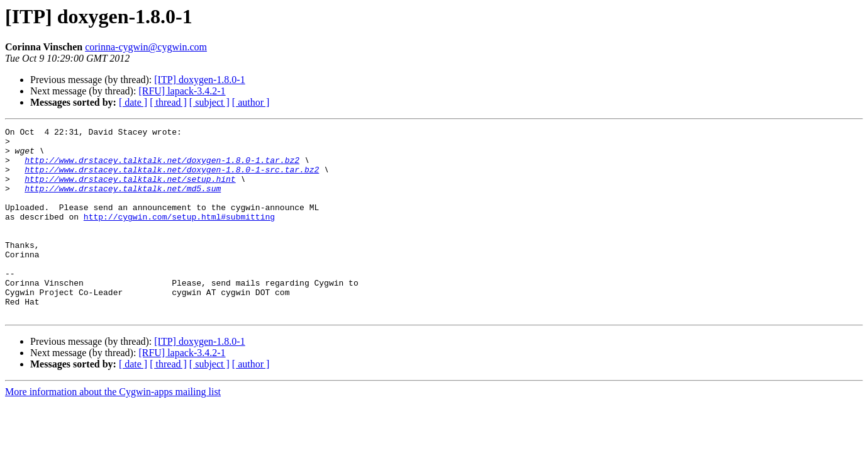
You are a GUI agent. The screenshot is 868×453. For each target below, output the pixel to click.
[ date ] (133, 102)
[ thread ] (168, 102)
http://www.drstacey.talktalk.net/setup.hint (130, 190)
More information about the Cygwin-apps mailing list (113, 429)
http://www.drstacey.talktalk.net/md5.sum (123, 201)
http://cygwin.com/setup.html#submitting (179, 235)
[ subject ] (209, 102)
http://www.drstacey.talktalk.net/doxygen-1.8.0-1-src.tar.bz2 (172, 179)
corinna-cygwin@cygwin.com (146, 47)
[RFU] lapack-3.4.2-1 (182, 91)
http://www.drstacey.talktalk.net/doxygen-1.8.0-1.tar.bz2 (162, 167)
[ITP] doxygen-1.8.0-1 (199, 80)
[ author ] (251, 102)
